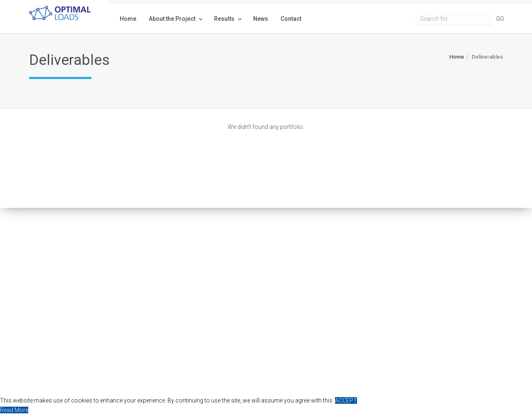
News (261, 19)
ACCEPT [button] (346, 400)
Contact (291, 19)
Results (224, 19)
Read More (14, 410)
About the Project (172, 19)
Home (128, 19)
